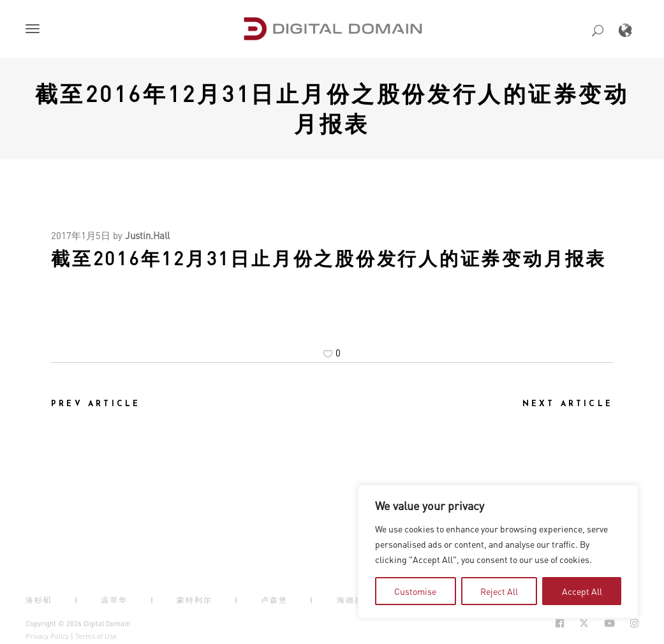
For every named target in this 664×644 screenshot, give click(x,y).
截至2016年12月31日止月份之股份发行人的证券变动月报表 (332, 108)
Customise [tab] (415, 591)
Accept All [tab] (582, 591)
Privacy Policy (47, 636)
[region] (498, 552)
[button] (35, 30)
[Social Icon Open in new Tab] (560, 623)
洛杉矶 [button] (39, 600)
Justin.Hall (147, 235)
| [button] (77, 600)
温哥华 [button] (114, 600)
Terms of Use (96, 636)
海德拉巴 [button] (355, 600)
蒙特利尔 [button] (195, 600)
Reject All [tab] (499, 591)
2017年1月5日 (81, 235)
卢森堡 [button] (274, 600)
